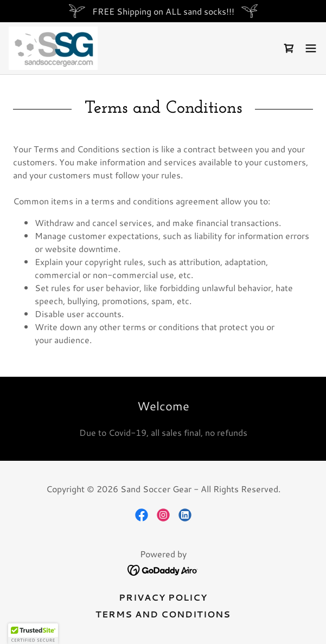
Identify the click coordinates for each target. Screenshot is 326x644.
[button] (311, 48)
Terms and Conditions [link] (163, 614)
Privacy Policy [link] (163, 597)
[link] (53, 48)
